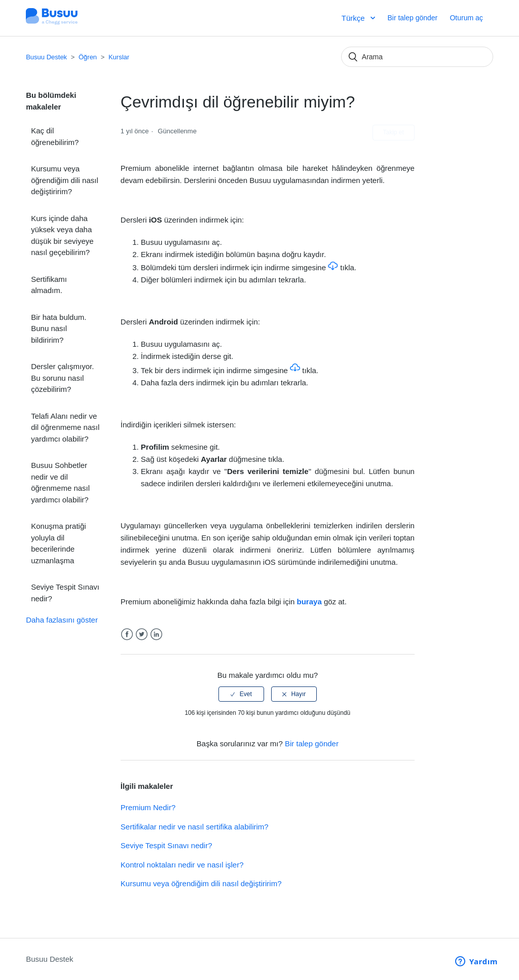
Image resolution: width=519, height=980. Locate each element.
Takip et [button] (394, 132)
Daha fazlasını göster (62, 620)
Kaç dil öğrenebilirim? (55, 136)
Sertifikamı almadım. (49, 285)
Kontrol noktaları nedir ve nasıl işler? (182, 865)
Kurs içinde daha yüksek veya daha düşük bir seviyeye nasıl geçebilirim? (62, 235)
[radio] (241, 694)
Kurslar (119, 57)
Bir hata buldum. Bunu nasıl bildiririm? (59, 329)
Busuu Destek (46, 57)
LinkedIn (156, 634)
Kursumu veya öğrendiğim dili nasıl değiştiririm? (65, 180)
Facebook (127, 634)
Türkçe (354, 18)
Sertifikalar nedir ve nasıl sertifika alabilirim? (195, 827)
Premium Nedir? (148, 807)
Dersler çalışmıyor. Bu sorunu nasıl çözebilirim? (62, 378)
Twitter (142, 634)
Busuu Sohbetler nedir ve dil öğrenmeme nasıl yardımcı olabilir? (60, 482)
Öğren (89, 57)
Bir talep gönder (412, 18)
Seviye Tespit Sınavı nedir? (65, 593)
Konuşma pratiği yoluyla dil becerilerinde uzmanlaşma (58, 543)
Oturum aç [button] (466, 18)
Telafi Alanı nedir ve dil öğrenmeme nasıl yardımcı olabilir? (65, 427)
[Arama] (417, 57)
